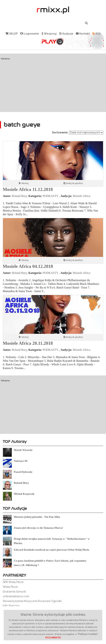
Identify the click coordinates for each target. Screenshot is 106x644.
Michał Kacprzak (24, 494)
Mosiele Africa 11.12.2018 (28, 189)
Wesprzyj (49, 34)
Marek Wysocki (23, 450)
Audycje (66, 34)
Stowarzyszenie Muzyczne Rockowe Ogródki (32, 601)
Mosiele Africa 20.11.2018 (28, 343)
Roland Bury (19, 196)
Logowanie (30, 34)
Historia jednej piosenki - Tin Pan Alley (37, 517)
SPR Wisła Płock (13, 582)
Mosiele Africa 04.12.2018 (28, 266)
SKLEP (11, 34)
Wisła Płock (10, 587)
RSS (97, 34)
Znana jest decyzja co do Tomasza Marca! (38, 528)
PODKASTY (50, 196)
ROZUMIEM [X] (53, 638)
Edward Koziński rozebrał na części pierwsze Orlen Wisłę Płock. (52, 550)
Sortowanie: (60, 132)
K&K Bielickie (11, 606)
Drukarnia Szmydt (14, 592)
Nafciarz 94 (21, 461)
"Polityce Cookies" (88, 634)
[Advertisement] (53, 83)
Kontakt (83, 34)
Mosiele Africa (82, 196)
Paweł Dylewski (23, 472)
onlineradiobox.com (16, 596)
